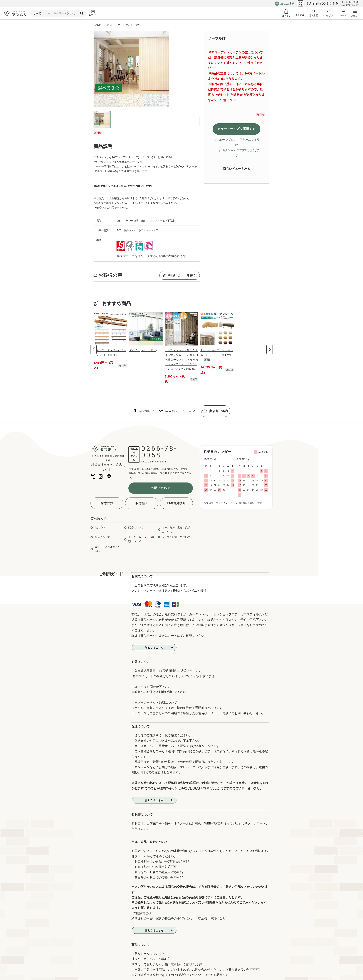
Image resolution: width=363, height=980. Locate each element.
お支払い (100, 527)
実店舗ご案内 (215, 411)
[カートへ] (343, 13)
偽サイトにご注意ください (107, 549)
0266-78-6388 (156, 462)
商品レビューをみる (237, 169)
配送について (136, 527)
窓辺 (109, 25)
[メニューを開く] (355, 14)
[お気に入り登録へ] (328, 13)
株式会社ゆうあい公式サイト (108, 467)
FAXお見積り (176, 503)
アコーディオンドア (129, 25)
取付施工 (142, 503)
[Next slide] (269, 350)
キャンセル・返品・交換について (176, 529)
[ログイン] (286, 13)
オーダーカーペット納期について (141, 539)
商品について (102, 537)
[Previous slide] (94, 350)
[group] (110, 341)
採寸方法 (107, 503)
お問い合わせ (161, 488)
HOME (97, 25)
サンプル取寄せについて (176, 537)
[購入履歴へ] (313, 13)
